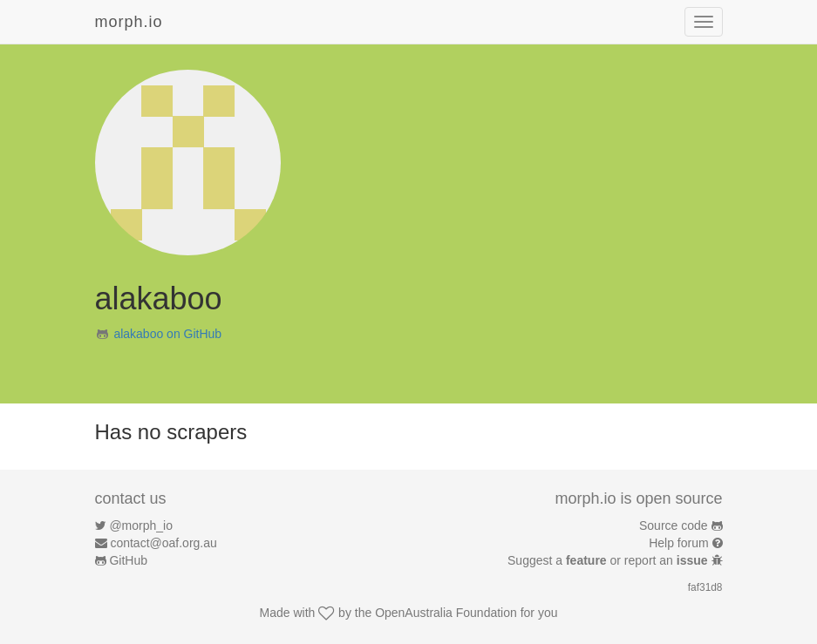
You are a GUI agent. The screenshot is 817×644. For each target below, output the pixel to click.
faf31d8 (705, 587)
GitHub (128, 560)
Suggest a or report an (609, 560)
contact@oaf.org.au (163, 543)
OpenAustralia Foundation (446, 613)
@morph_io (141, 525)
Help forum (678, 543)
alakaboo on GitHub (167, 334)
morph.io (129, 22)
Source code (674, 525)
